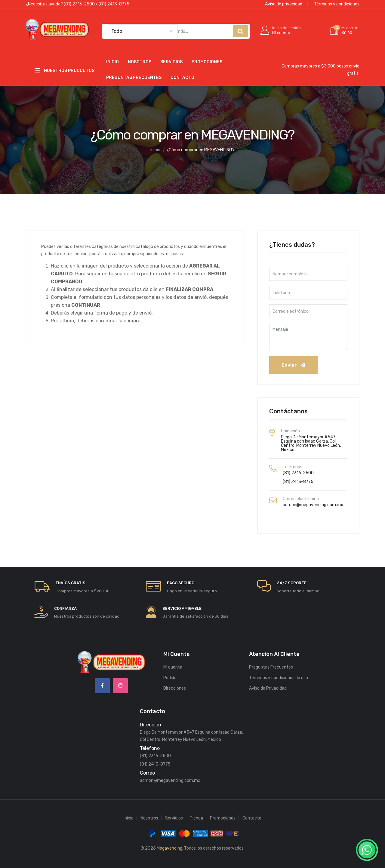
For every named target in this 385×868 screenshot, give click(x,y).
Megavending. (170, 845)
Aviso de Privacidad (268, 685)
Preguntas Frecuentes (134, 74)
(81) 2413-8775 (114, 4)
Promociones (207, 58)
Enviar (293, 361)
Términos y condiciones (337, 4)
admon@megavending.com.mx (313, 501)
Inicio (112, 58)
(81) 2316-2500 (79, 4)
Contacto (182, 74)
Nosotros (140, 58)
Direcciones (175, 685)
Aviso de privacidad (284, 4)
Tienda (196, 815)
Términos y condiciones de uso (279, 674)
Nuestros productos (65, 67)
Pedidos (171, 674)
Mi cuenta (173, 664)
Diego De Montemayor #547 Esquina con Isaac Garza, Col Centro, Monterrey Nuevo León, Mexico (311, 440)
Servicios (171, 58)
